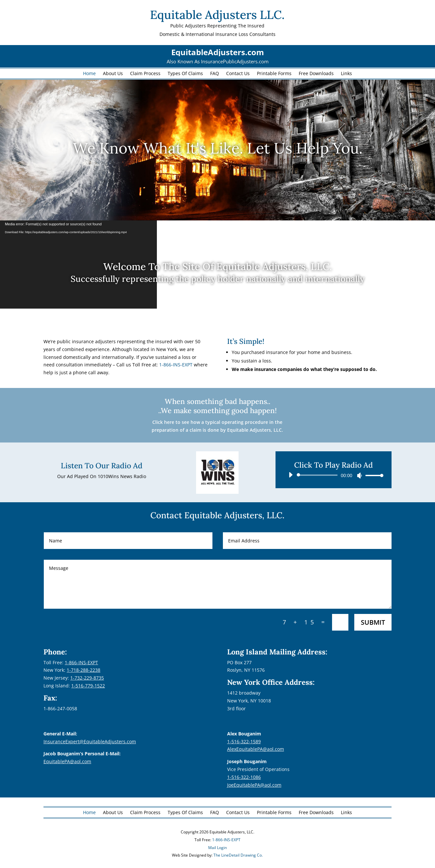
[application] (334, 475)
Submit (373, 622)
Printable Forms (274, 74)
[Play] (291, 475)
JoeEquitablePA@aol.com (254, 785)
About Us (113, 74)
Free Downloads (316, 74)
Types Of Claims (185, 74)
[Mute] (360, 475)
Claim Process (145, 74)
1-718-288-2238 (84, 670)
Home (89, 74)
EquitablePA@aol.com (67, 761)
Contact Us (238, 74)
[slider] (318, 475)
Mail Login (217, 848)
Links (346, 74)
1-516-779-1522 (88, 686)
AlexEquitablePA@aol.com (256, 749)
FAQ (215, 74)
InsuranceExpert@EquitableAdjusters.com (90, 741)
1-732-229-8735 (87, 678)
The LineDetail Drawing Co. (238, 855)
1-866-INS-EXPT (176, 365)
